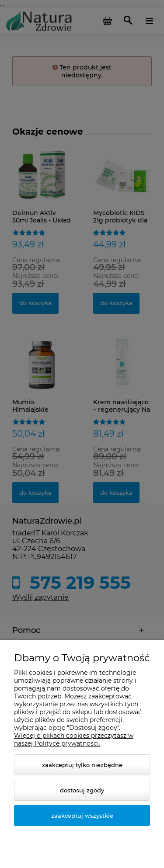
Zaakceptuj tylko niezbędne (82, 765)
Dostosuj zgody (82, 790)
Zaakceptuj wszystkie (82, 816)
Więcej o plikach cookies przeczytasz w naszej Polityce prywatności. (74, 740)
